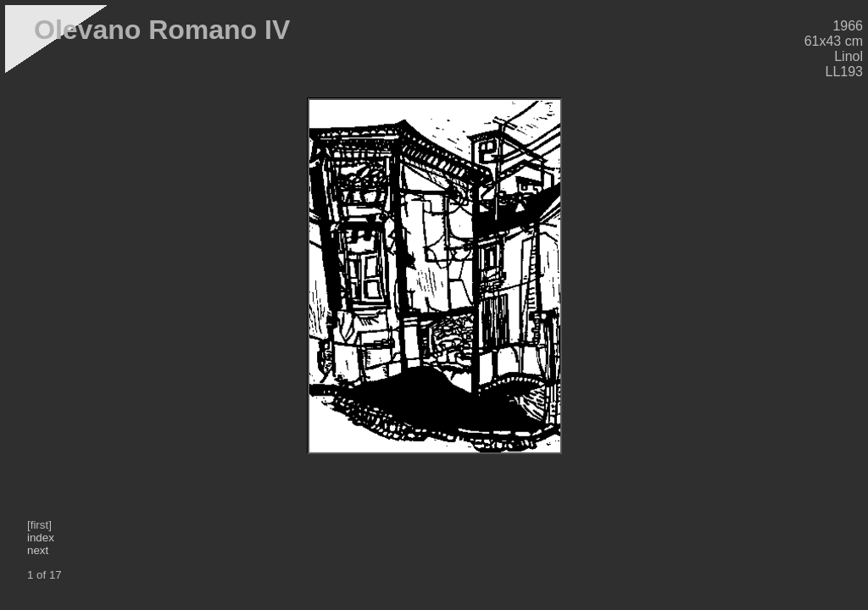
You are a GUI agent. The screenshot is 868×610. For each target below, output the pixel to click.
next (38, 550)
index (41, 538)
